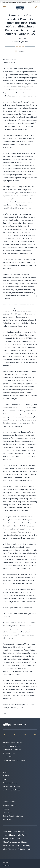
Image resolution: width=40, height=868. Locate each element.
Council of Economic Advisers (13, 831)
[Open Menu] (4, 7)
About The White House (11, 790)
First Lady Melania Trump (12, 750)
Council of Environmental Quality (15, 835)
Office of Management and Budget (15, 842)
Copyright (5, 862)
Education (6, 809)
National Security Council (12, 838)
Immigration (7, 812)
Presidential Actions (10, 783)
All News (20, 51)
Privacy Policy (6, 865)
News (5, 772)
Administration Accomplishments (15, 760)
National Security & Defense (13, 816)
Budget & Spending (9, 805)
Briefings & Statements (11, 786)
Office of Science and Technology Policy (17, 849)
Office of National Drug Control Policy (16, 846)
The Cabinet (7, 757)
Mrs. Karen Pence (9, 753)
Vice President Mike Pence (12, 746)
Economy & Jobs (9, 802)
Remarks (6, 776)
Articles (5, 779)
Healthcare (22, 39)
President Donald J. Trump (12, 743)
